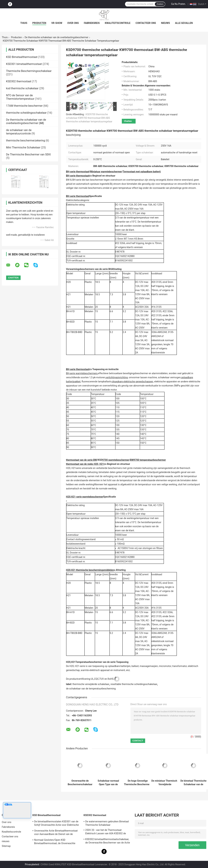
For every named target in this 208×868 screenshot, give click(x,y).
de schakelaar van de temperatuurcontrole (19, 132)
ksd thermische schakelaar (22, 88)
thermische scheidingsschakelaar (26, 113)
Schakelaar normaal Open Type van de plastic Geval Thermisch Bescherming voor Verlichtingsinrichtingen (108, 783)
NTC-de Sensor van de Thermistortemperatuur (20, 97)
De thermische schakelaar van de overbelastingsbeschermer (57, 37)
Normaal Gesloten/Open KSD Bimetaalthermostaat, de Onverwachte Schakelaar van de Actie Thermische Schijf (57, 842)
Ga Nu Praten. (178, 4)
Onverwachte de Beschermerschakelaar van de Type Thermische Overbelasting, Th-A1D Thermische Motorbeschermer (80, 783)
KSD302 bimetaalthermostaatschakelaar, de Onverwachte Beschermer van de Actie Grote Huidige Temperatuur (108, 841)
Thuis (24, 23)
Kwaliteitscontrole (118, 23)
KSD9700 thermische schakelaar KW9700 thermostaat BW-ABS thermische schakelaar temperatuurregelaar (89, 118)
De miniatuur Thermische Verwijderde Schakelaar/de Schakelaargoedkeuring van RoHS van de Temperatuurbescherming (165, 783)
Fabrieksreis (92, 23)
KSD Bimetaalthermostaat (22, 57)
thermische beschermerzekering (26, 140)
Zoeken (160, 4)
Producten (39, 23)
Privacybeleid (32, 864)
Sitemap (6, 846)
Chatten (128, 121)
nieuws (165, 23)
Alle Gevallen (184, 23)
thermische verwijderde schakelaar (91, 684)
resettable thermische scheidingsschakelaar (134, 684)
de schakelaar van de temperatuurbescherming (91, 689)
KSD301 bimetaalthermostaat (24, 64)
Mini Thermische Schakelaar (23, 147)
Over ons (73, 23)
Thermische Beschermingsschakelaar (29, 71)
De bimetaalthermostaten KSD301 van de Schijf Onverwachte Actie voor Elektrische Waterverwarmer (57, 824)
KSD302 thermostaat (19, 81)
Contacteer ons (146, 23)
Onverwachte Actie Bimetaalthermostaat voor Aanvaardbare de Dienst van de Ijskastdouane (56, 833)
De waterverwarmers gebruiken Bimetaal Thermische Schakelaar (107, 823)
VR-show (57, 23)
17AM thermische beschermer (24, 106)
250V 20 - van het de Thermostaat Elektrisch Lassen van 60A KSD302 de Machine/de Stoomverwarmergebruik (106, 832)
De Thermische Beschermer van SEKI (29, 154)
